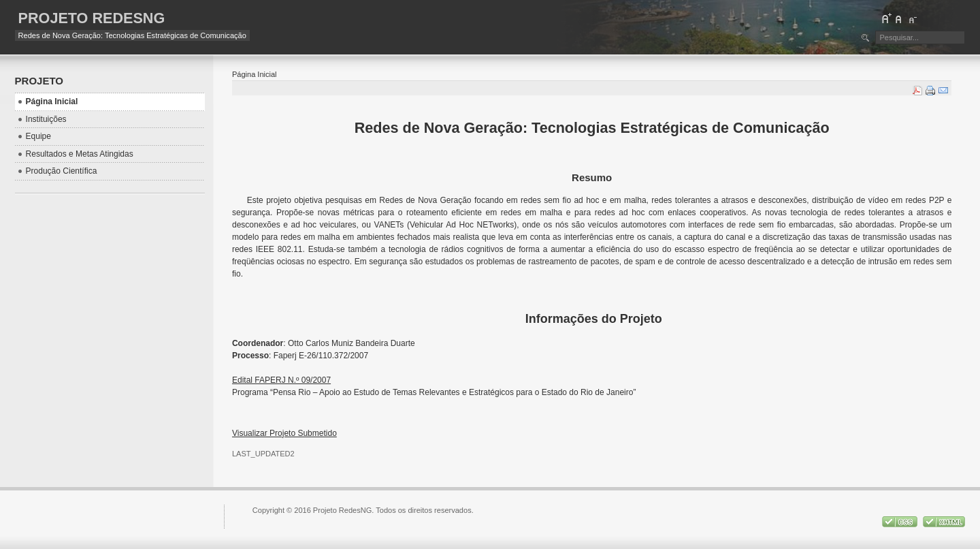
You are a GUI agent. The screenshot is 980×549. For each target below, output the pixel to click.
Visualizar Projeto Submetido (284, 433)
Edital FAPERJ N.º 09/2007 (281, 380)
